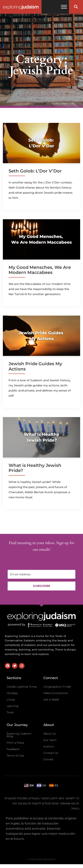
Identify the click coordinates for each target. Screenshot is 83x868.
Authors (49, 746)
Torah (10, 712)
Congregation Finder (57, 687)
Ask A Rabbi (51, 700)
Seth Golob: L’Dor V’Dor (35, 171)
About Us (50, 734)
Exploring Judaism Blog (19, 735)
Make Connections (56, 693)
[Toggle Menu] (64, 7)
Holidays (12, 693)
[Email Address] (41, 574)
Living (11, 700)
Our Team (50, 740)
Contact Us (51, 753)
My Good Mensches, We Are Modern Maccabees (40, 270)
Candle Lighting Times (22, 687)
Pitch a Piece (15, 743)
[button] (76, 7)
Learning (13, 706)
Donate (48, 759)
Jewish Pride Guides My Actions (35, 366)
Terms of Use (15, 756)
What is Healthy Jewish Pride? (35, 468)
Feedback (13, 749)
